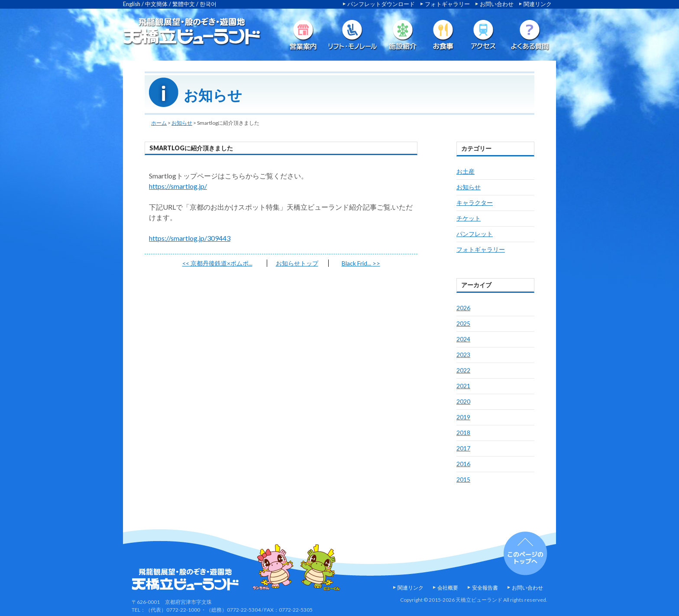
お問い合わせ (497, 4)
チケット (469, 218)
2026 (463, 308)
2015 (463, 479)
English (132, 4)
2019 (463, 417)
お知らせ (182, 123)
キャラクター (475, 203)
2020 (463, 401)
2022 (463, 370)
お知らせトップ (297, 263)
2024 (463, 339)
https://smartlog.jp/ (178, 186)
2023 (463, 355)
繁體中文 (184, 4)
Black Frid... (361, 263)
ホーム (159, 123)
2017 (463, 448)
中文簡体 (156, 4)
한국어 (208, 4)
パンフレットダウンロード (381, 4)
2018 (463, 433)
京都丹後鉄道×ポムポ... (217, 263)
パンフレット (475, 234)
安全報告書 (485, 588)
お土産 (466, 171)
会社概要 (448, 588)
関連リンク (538, 4)
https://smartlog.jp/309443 (190, 238)
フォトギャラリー (447, 4)
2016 (463, 464)
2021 (463, 386)
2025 (463, 323)
